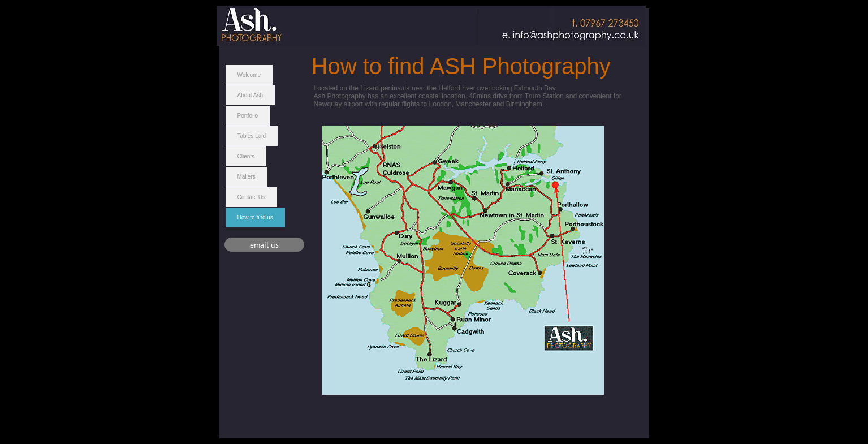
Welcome (249, 75)
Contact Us (251, 197)
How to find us (255, 217)
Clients (246, 156)
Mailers (247, 177)
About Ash (251, 95)
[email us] (264, 245)
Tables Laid (252, 136)
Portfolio (248, 116)
